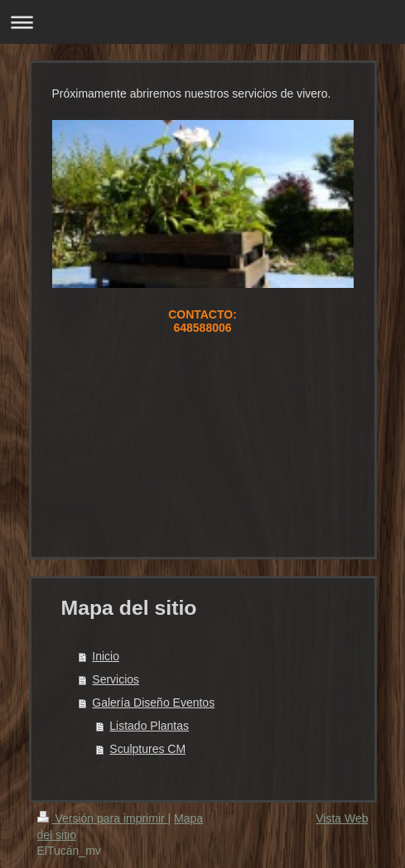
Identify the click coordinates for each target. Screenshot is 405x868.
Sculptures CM (147, 749)
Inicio (106, 656)
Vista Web (342, 818)
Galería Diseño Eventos (153, 703)
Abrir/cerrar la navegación (202, 22)
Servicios (116, 679)
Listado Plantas (149, 726)
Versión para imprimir (103, 818)
